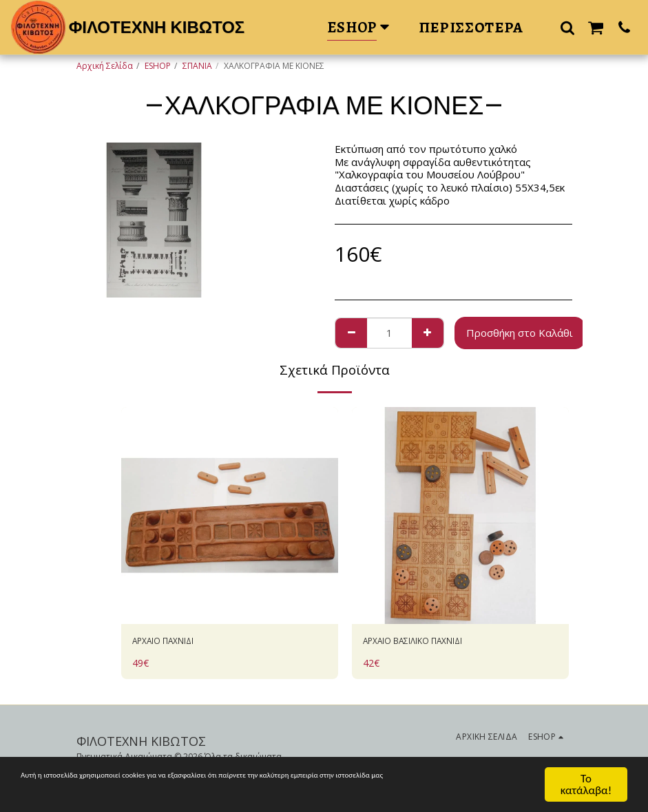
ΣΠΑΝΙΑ (197, 66)
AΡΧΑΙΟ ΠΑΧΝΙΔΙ (173, 643)
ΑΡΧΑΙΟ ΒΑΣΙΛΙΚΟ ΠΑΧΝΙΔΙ (429, 643)
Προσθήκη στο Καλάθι (520, 333)
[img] (230, 516)
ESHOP (158, 66)
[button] (567, 27)
